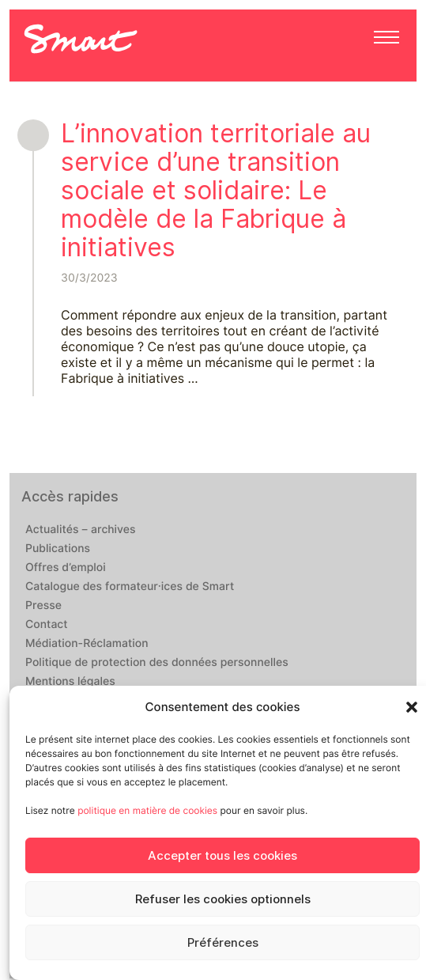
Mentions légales (70, 682)
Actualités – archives (81, 530)
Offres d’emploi (66, 568)
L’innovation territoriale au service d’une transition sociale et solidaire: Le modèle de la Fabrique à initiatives (216, 190)
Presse (43, 606)
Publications (58, 549)
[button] (412, 707)
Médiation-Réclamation (87, 644)
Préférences (223, 943)
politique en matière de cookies (147, 810)
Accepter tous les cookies (222, 856)
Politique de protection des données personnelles (157, 663)
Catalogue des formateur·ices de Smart (130, 587)
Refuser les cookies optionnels (223, 899)
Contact (47, 625)
